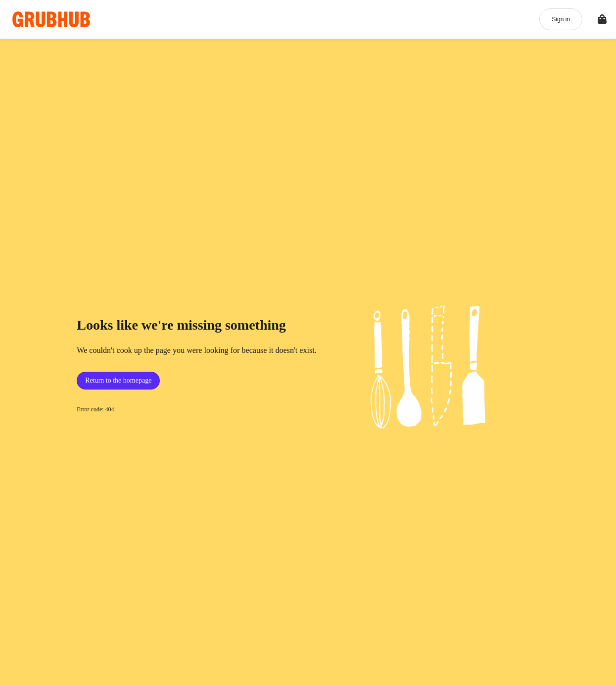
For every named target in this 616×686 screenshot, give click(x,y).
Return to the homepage (118, 380)
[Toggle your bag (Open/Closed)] (602, 19)
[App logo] (51, 20)
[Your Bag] (602, 19)
